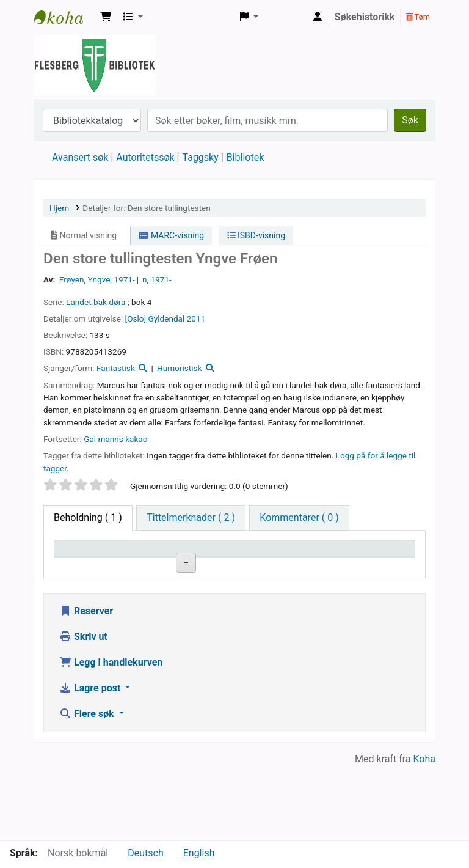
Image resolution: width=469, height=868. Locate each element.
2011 (196, 318)
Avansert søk (80, 157)
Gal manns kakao (115, 439)
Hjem (59, 208)
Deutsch (145, 853)
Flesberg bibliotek (65, 17)
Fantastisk (116, 368)
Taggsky (201, 157)
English (199, 853)
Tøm (418, 17)
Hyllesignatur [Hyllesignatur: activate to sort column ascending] (232, 566)
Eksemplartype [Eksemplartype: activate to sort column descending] (91, 566)
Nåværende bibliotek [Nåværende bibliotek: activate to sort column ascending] (156, 560)
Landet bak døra (96, 302)
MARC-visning (171, 235)
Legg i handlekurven (111, 736)
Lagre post (91, 762)
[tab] (191, 518)
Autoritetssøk (145, 157)
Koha (424, 833)
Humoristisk (179, 368)
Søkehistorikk (365, 17)
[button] (106, 17)
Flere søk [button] (88, 788)
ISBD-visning (256, 235)
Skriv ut (83, 711)
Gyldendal (167, 318)
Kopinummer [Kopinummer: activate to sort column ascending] (304, 566)
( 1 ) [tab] (88, 517)
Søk (410, 120)
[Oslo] (136, 318)
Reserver (86, 685)
